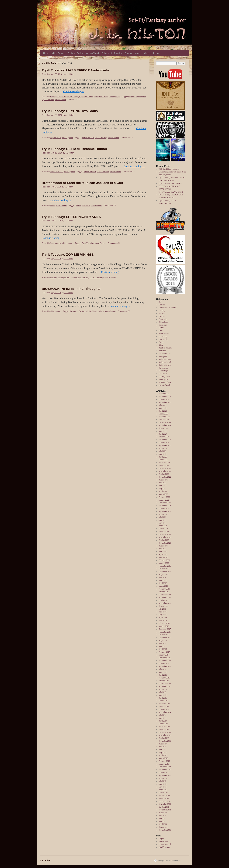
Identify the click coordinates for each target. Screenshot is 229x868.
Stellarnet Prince (71, 97)
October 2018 (164, 600)
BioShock (74, 311)
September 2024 (165, 425)
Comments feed (165, 844)
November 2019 (165, 566)
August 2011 (164, 813)
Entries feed (163, 841)
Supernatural (56, 138)
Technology (163, 371)
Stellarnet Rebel (86, 97)
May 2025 (163, 408)
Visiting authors (165, 382)
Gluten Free (163, 322)
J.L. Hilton (70, 74)
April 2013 (163, 755)
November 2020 (165, 537)
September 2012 (165, 775)
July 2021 (162, 517)
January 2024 (164, 437)
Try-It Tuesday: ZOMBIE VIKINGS (68, 255)
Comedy (162, 305)
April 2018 (163, 618)
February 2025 (164, 417)
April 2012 (163, 790)
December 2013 (165, 732)
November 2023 (165, 440)
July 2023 (162, 451)
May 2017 (163, 646)
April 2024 (163, 434)
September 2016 (165, 666)
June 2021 (163, 520)
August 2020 (164, 546)
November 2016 (165, 661)
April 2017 (163, 649)
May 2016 (163, 672)
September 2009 (165, 830)
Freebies (162, 316)
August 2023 (164, 448)
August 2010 (164, 827)
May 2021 (163, 523)
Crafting (162, 311)
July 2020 (162, 549)
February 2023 (164, 463)
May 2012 (163, 787)
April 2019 (163, 583)
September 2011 (165, 810)
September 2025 (165, 402)
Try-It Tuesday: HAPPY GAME (171, 192)
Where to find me (152, 53)
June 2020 (163, 552)
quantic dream (88, 138)
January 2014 (164, 729)
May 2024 (163, 431)
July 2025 (162, 405)
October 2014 (164, 709)
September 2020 (165, 543)
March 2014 (163, 724)
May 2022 (163, 488)
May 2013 (163, 752)
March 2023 (163, 460)
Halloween (163, 325)
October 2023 (164, 443)
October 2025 (164, 399)
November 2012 (165, 770)
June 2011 (163, 818)
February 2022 (164, 497)
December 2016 (165, 658)
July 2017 (162, 643)
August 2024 (164, 428)
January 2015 (164, 707)
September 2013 (165, 741)
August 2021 (164, 514)
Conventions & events (167, 308)
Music (53, 205)
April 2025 (163, 411)
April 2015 (163, 698)
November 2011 (165, 804)
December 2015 (165, 684)
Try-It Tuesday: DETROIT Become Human (74, 149)
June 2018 (163, 612)
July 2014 (162, 715)
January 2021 (164, 531)
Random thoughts (165, 348)
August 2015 (164, 689)
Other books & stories (112, 53)
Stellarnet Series (75, 53)
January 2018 (164, 626)
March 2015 (163, 701)
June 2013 (163, 750)
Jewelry (128, 53)
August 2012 (164, 778)
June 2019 (163, 580)
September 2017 (165, 638)
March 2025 (163, 414)
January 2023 (164, 465)
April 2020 (163, 554)
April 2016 (163, 675)
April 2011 (163, 824)
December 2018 (165, 595)
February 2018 (164, 623)
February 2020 (164, 560)
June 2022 (163, 486)
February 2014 (164, 727)
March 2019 (163, 586)
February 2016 (164, 678)
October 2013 (164, 738)
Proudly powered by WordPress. (170, 861)
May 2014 (163, 718)
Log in (161, 839)
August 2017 (164, 641)
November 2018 (165, 597)
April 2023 (163, 457)
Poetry (161, 342)
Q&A (161, 345)
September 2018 (165, 603)
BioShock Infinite (96, 311)
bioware (132, 97)
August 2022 (164, 480)
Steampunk (163, 356)
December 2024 (165, 422)
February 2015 (164, 704)
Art (160, 302)
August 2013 (164, 744)
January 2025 (164, 420)
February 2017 (164, 652)
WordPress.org (164, 847)
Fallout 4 (86, 205)
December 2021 (165, 503)
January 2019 (164, 592)
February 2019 (164, 589)
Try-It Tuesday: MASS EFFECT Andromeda (75, 70)
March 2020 (163, 557)
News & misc (164, 333)
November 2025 (165, 397)
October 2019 (164, 569)
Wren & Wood (92, 53)
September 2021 (165, 511)
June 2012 (163, 784)
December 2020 (165, 534)
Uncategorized (164, 377)
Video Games (58, 53)
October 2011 (164, 807)
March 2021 (163, 529)
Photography (164, 339)
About (138, 53)
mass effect (141, 97)
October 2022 (164, 474)
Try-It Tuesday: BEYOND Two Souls (70, 111)
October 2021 (164, 509)
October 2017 (164, 635)
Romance (162, 351)
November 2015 (165, 686)
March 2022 (163, 494)
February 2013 (164, 761)
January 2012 (164, 798)
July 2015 (162, 692)
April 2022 (163, 491)
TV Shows (163, 374)
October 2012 (164, 773)
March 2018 (163, 620)
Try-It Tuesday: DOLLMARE (170, 183)
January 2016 (164, 681)
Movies (162, 328)
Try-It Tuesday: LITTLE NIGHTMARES (71, 217)
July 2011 (162, 816)
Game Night (163, 319)
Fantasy (53, 277)
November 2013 (165, 735)
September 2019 (165, 572)
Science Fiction (57, 97)
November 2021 (165, 506)
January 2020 (164, 563)
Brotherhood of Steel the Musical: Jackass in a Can (82, 183)
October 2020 (164, 540)
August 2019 (164, 575)
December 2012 (165, 767)
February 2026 (164, 394)
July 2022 (162, 483)
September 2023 (165, 445)
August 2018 (164, 606)
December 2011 (165, 801)
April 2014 (163, 721)
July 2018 (162, 609)
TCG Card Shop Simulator (169, 169)
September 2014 (165, 712)
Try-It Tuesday (48, 100)
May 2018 (163, 615)
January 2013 (164, 764)
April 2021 (163, 526)
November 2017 (165, 632)
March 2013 (163, 758)
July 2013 (162, 747)
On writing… (164, 336)
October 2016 (164, 663)
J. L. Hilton (45, 861)
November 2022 (165, 471)
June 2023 (163, 454)
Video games (114, 97)
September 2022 (165, 477)
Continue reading (74, 91)
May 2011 (163, 821)
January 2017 (164, 655)
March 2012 (163, 793)
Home (46, 53)
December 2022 (165, 468)
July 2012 (162, 781)
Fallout (79, 205)
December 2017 (165, 629)
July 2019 (162, 577)
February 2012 (164, 795)
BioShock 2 (84, 311)
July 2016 (162, 669)
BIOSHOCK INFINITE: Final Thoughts (71, 289)
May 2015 (163, 695)
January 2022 (164, 500)
